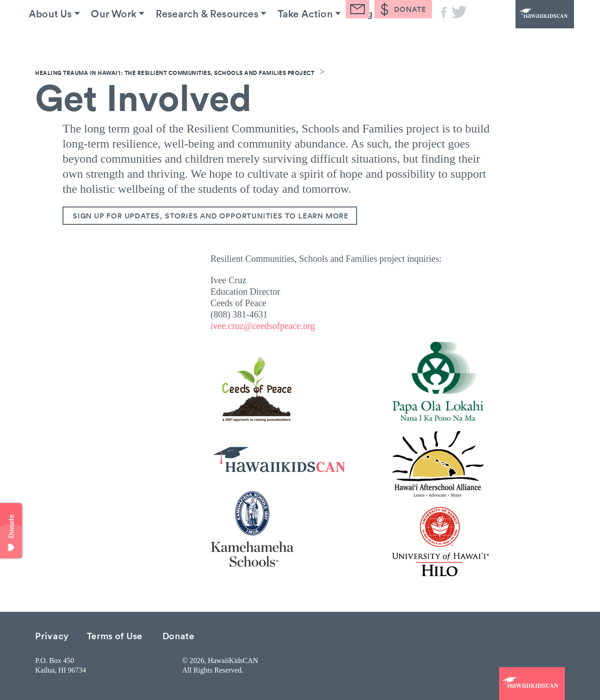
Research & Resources (227, 36)
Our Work (127, 36)
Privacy (52, 635)
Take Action (331, 36)
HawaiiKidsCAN (524, 25)
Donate (179, 635)
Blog (395, 36)
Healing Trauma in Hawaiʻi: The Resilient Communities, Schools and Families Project (175, 73)
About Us (57, 36)
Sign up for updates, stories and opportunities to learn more (211, 216)
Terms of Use (115, 635)
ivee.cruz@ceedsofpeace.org (263, 326)
